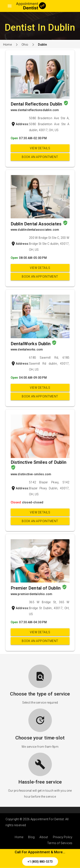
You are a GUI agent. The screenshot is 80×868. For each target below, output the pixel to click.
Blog (31, 837)
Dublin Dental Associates (37, 224)
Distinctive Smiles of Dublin (39, 462)
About (44, 837)
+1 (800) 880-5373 (40, 862)
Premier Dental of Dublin (36, 588)
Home (7, 45)
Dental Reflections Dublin (37, 104)
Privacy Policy (63, 837)
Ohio (25, 45)
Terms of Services (60, 843)
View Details (40, 148)
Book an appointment (40, 157)
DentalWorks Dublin (31, 344)
